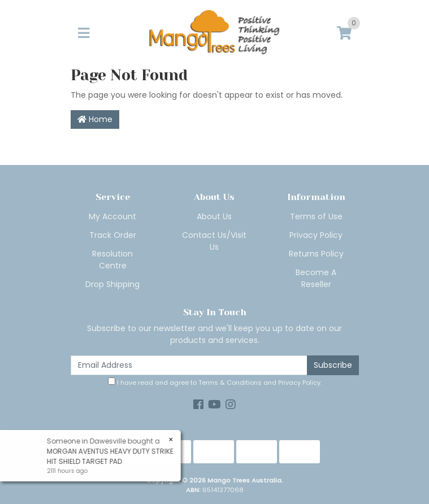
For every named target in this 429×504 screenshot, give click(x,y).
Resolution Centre (112, 260)
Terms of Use (316, 216)
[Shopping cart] (344, 34)
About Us (214, 216)
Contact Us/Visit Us (214, 241)
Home (95, 119)
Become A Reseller (316, 278)
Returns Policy (316, 254)
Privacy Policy (316, 235)
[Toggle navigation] (84, 34)
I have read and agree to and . (215, 382)
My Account (112, 216)
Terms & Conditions (230, 383)
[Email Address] (189, 365)
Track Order (113, 235)
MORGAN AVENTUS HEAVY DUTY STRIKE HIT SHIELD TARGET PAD (110, 456)
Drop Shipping (112, 284)
